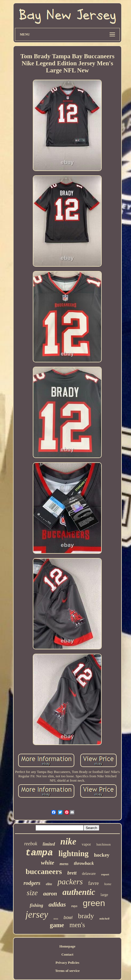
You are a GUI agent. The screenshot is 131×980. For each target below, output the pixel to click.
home (108, 884)
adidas (57, 904)
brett (72, 873)
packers (70, 881)
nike (68, 842)
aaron (50, 894)
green (94, 903)
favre (93, 883)
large (104, 895)
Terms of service (67, 971)
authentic (79, 892)
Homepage (67, 946)
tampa (39, 853)
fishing (36, 905)
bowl (68, 918)
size (32, 893)
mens (64, 864)
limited (49, 844)
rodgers (32, 883)
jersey (37, 915)
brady (86, 916)
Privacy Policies (68, 963)
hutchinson (103, 844)
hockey (102, 855)
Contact (67, 954)
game (57, 925)
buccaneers (44, 871)
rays (74, 906)
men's (77, 925)
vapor (86, 844)
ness (56, 919)
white (48, 863)
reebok (31, 844)
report (105, 874)
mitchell (105, 918)
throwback (84, 863)
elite (49, 884)
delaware (89, 874)
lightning (73, 853)
